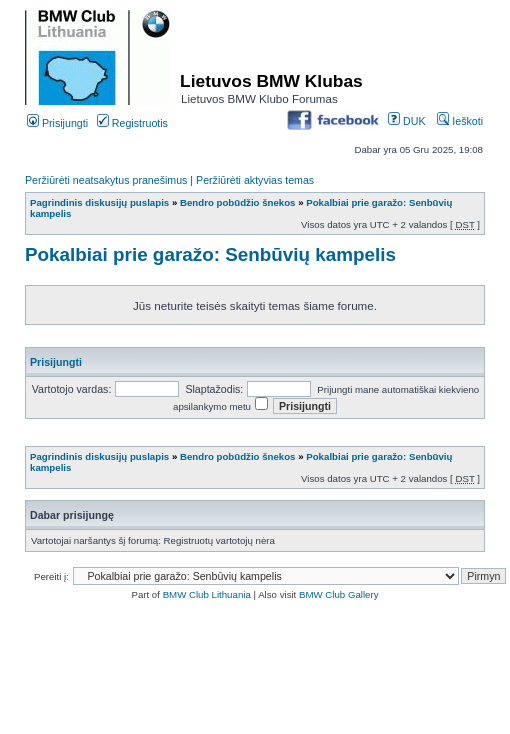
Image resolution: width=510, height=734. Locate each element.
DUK (406, 121)
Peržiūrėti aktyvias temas (255, 180)
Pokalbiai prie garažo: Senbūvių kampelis (210, 254)
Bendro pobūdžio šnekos (238, 202)
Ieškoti (460, 121)
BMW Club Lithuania (207, 594)
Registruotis (132, 123)
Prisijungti (57, 123)
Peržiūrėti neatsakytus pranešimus (106, 180)
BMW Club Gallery (339, 594)
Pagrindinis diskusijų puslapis (99, 202)
